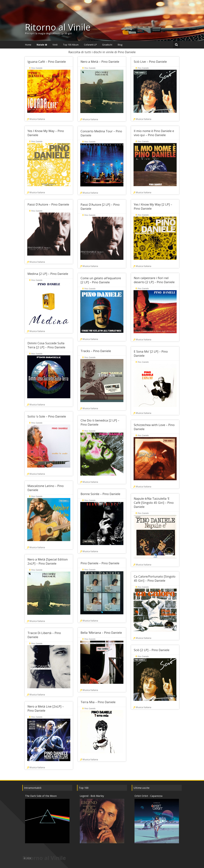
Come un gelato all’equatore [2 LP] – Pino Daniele (101, 280)
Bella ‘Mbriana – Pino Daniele (101, 633)
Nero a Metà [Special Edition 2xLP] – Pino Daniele (48, 561)
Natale (40, 45)
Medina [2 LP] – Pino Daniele (48, 274)
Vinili (55, 45)
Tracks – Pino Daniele (96, 351)
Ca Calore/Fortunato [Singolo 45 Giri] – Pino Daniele (155, 578)
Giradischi (107, 45)
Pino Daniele (37, 68)
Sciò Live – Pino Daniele (150, 62)
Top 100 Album (71, 45)
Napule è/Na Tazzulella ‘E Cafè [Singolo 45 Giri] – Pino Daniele (154, 503)
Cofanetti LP (90, 45)
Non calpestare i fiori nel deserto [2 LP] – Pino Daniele (154, 280)
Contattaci (192, 3)
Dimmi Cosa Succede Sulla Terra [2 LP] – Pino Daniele (46, 345)
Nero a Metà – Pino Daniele (100, 62)
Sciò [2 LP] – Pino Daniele (152, 650)
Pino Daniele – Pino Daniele (100, 563)
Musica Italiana (37, 119)
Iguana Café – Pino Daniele (47, 62)
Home (28, 45)
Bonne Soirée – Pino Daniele (100, 494)
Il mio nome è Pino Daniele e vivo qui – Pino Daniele (154, 133)
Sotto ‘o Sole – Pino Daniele (47, 416)
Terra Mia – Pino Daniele (98, 702)
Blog (120, 45)
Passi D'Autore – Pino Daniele (48, 204)
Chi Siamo (183, 3)
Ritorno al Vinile (58, 27)
